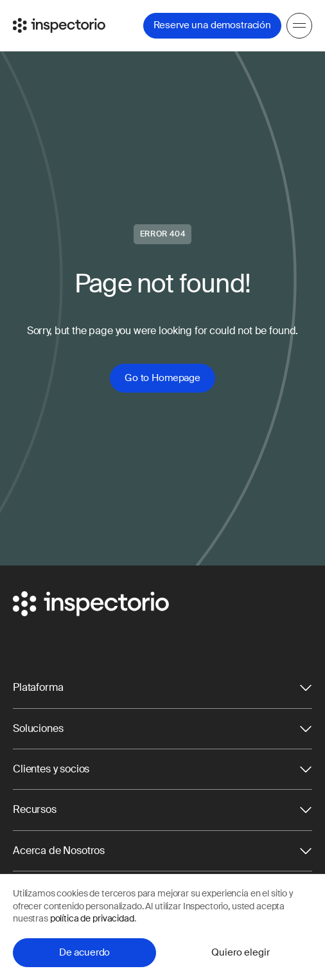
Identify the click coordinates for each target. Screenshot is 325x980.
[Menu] (299, 26)
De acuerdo (85, 952)
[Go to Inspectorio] (59, 25)
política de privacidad (92, 918)
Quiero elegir (240, 952)
